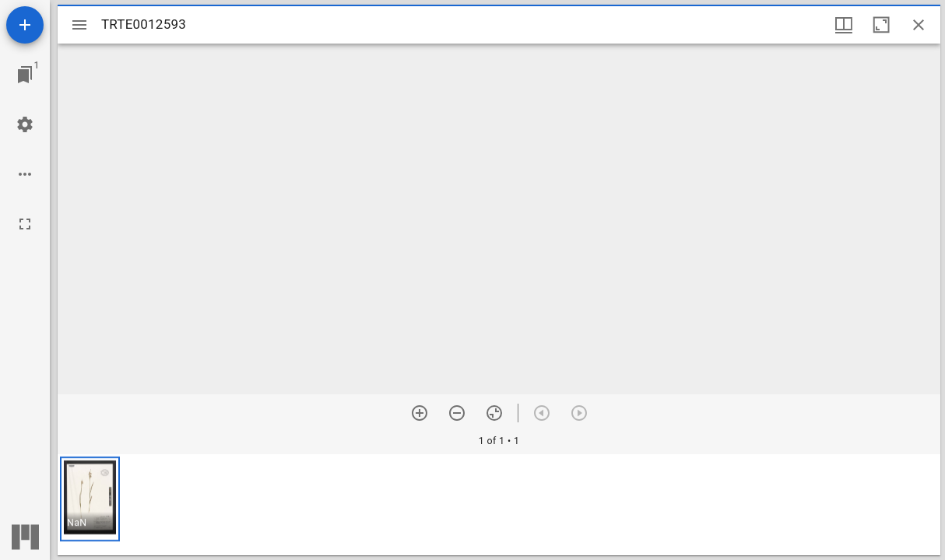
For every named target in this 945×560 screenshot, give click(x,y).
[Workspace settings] (25, 124)
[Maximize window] (881, 25)
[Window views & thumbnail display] (844, 25)
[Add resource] (25, 25)
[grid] (499, 505)
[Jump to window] (25, 75)
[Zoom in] (420, 413)
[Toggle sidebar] (79, 25)
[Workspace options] (25, 174)
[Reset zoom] (494, 413)
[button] (90, 499)
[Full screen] (25, 224)
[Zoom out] (457, 413)
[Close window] (919, 25)
